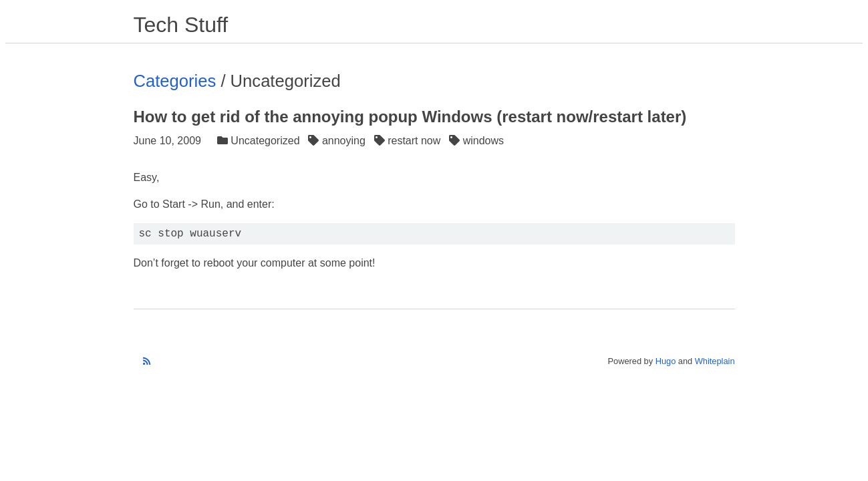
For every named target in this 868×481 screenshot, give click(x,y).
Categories (175, 81)
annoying (338, 141)
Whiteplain (715, 361)
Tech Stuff (181, 25)
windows (478, 141)
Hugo (666, 361)
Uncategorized (260, 141)
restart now (409, 141)
